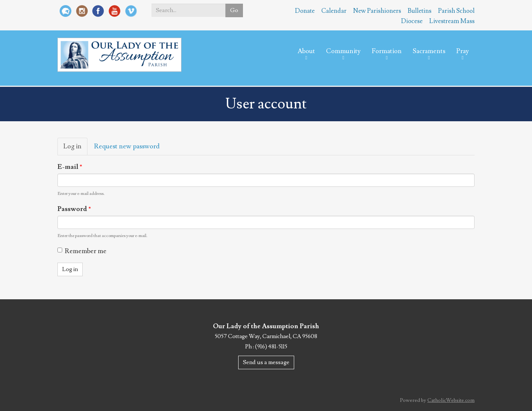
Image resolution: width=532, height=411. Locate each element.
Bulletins (419, 11)
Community (343, 51)
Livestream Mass (452, 21)
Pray (463, 51)
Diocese (412, 21)
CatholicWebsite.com (451, 400)
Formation (387, 51)
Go (234, 10)
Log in (75, 149)
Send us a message (266, 362)
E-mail (70, 167)
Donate (305, 11)
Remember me (82, 251)
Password (74, 209)
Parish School (456, 11)
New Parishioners (377, 11)
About (306, 51)
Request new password (127, 146)
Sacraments (429, 51)
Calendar (334, 11)
